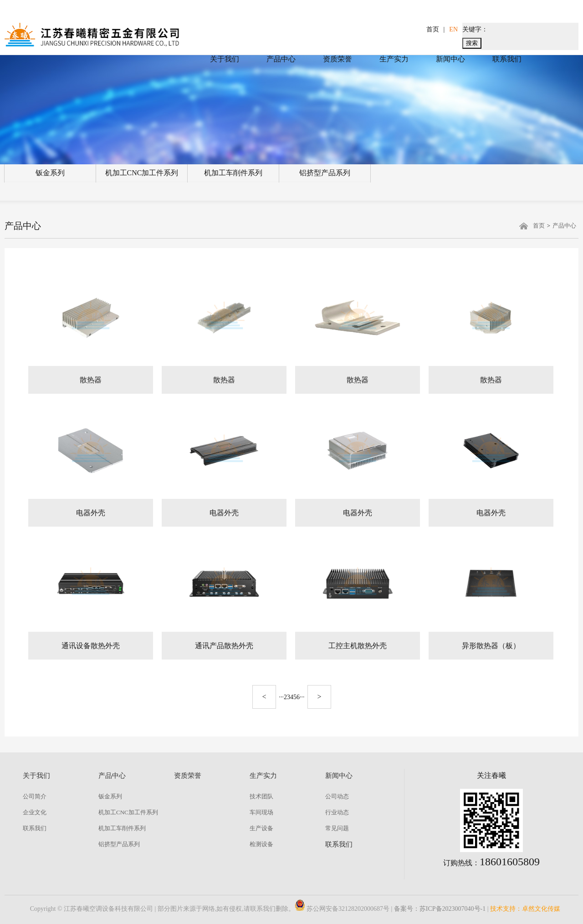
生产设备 (261, 828)
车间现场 (261, 812)
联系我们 (507, 59)
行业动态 (337, 812)
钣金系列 (50, 173)
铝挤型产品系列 (325, 173)
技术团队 (261, 796)
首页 (433, 29)
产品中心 (281, 59)
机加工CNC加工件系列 (142, 173)
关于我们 (225, 59)
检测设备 (261, 844)
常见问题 (337, 828)
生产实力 (394, 59)
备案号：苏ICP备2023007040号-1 (440, 909)
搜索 (472, 43)
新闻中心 (450, 59)
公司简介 (35, 796)
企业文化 (35, 812)
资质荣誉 (338, 59)
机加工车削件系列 (233, 173)
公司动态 (337, 796)
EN (453, 29)
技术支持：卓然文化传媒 (525, 909)
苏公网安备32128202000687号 (342, 909)
